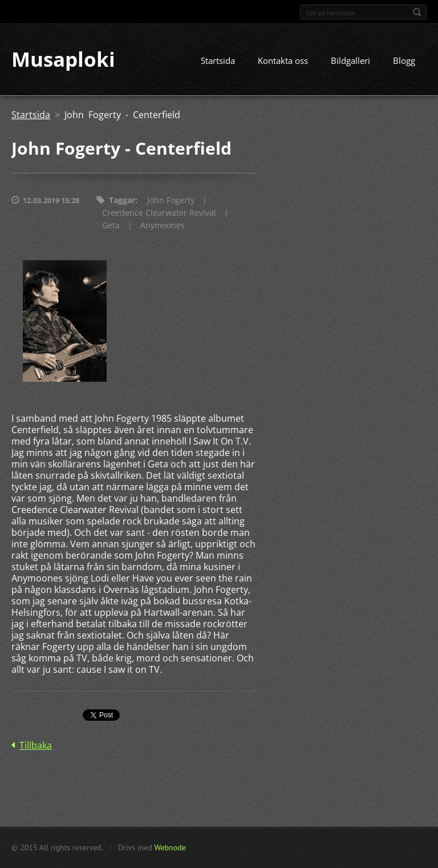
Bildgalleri (350, 61)
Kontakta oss (283, 61)
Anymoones (163, 226)
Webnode (170, 847)
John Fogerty (171, 201)
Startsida (218, 61)
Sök (417, 12)
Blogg (404, 61)
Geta (111, 226)
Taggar (122, 201)
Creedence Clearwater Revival (159, 213)
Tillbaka (36, 745)
